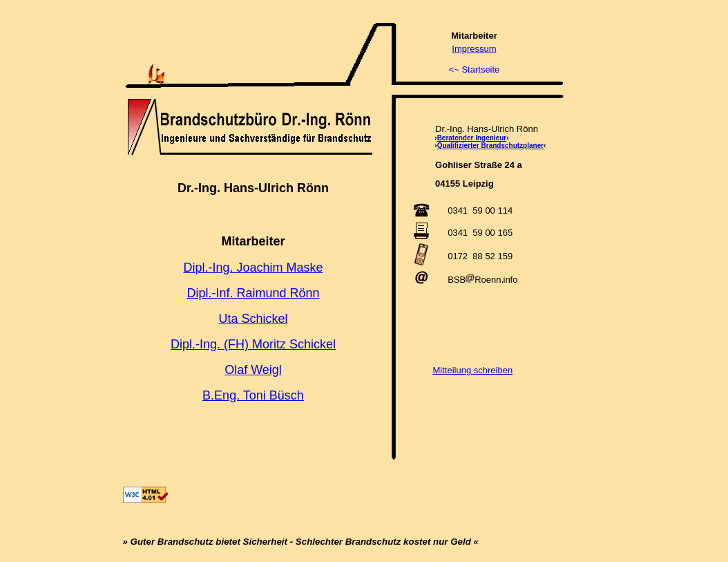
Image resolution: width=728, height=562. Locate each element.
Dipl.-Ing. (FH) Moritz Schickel (253, 344)
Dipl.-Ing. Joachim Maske (253, 268)
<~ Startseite (475, 69)
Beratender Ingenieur (472, 138)
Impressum (474, 49)
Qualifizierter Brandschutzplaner (490, 146)
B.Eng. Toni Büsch (253, 395)
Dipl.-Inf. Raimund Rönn (253, 293)
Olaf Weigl (253, 370)
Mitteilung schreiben (473, 370)
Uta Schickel (253, 319)
